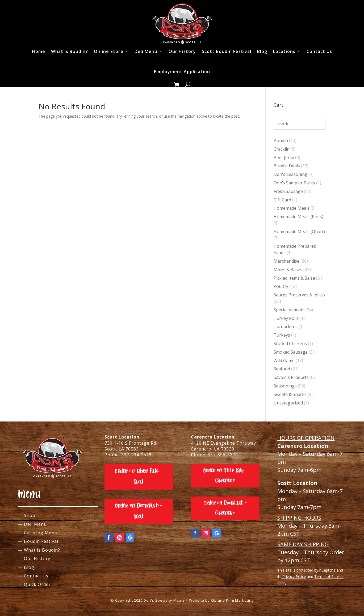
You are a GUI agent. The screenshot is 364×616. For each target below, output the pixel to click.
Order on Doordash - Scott (139, 511)
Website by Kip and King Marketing (221, 600)
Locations (284, 51)
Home (39, 51)
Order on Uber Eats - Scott (139, 477)
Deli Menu (146, 51)
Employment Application (182, 72)
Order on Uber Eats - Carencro (225, 475)
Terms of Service (329, 576)
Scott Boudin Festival (227, 51)
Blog (262, 51)
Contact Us (319, 51)
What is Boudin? (70, 51)
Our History (182, 51)
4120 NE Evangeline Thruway (223, 443)
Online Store (109, 51)
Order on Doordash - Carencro (225, 508)
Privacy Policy (294, 576)
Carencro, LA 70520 (213, 449)
